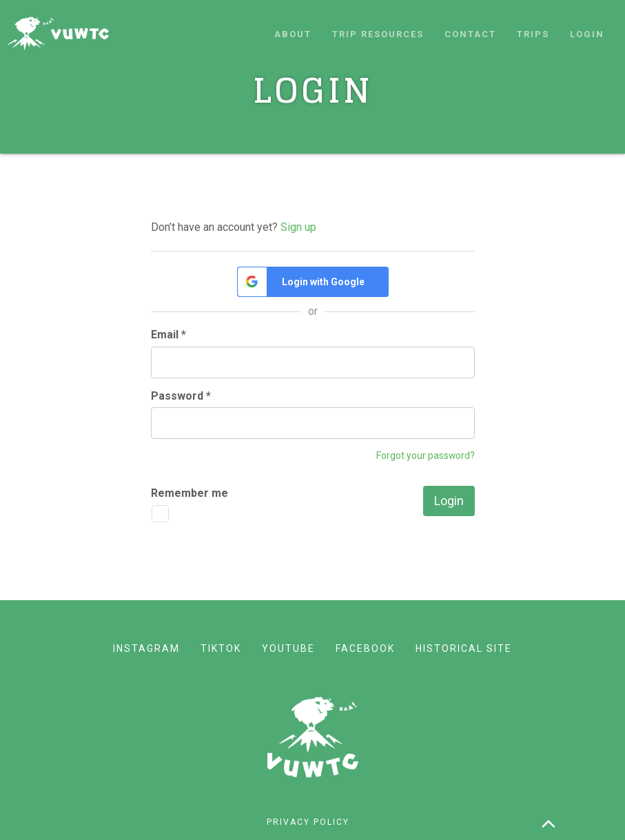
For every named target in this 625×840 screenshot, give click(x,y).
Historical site (464, 648)
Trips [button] (533, 34)
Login (587, 34)
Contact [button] (470, 34)
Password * (181, 396)
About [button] (293, 34)
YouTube (288, 648)
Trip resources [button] (378, 34)
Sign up (298, 227)
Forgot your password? (426, 455)
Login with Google (323, 282)
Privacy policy (308, 822)
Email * (168, 335)
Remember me (189, 493)
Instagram (146, 648)
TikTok (221, 648)
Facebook (365, 648)
